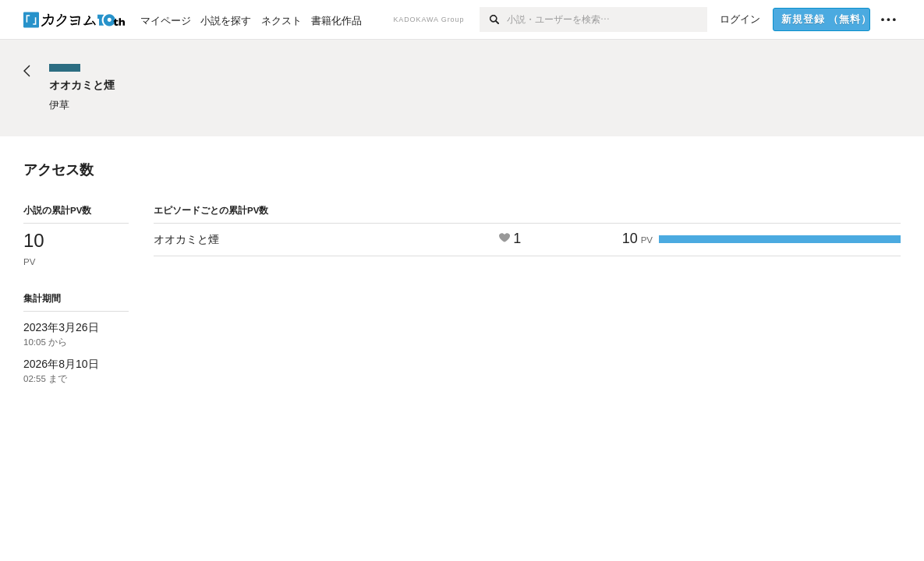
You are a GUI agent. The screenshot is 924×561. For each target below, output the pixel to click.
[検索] (493, 19)
